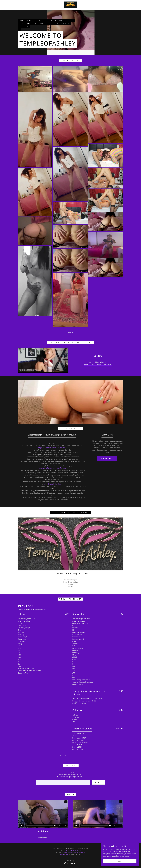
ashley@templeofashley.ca (53, 484)
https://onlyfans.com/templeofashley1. (52, 448)
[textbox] (63, 782)
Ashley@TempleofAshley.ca (73, 850)
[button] (71, 332)
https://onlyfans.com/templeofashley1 (98, 364)
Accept (120, 861)
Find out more (107, 458)
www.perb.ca (64, 854)
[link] (70, 5)
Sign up (98, 782)
